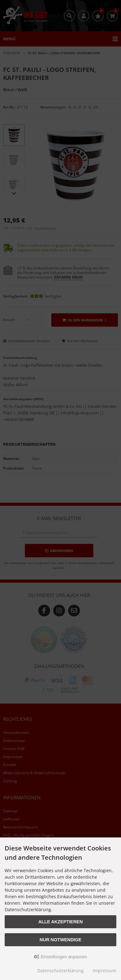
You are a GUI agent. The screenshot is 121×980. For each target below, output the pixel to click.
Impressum (105, 971)
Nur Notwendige (60, 940)
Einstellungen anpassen (61, 957)
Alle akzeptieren (61, 922)
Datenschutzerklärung (61, 971)
